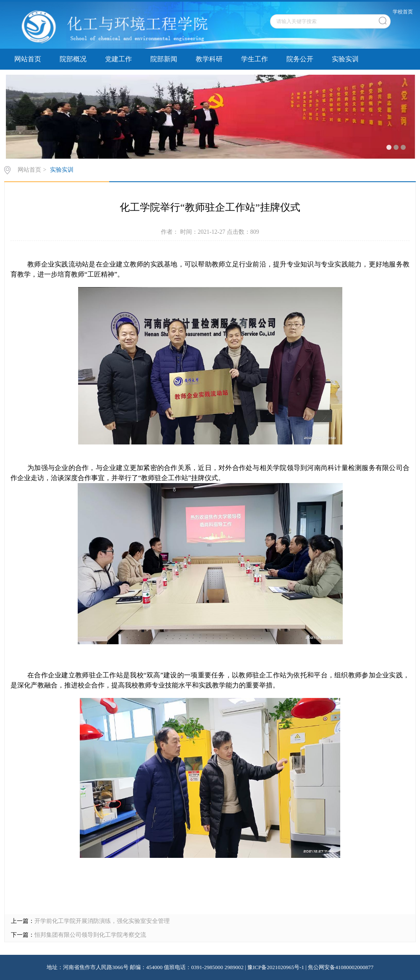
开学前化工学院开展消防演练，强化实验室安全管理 (102, 921)
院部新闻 (164, 59)
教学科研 (209, 59)
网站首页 (28, 59)
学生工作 (255, 59)
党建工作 (118, 59)
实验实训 (345, 59)
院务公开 (300, 59)
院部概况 (73, 59)
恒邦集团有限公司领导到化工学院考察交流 (90, 935)
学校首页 (403, 12)
